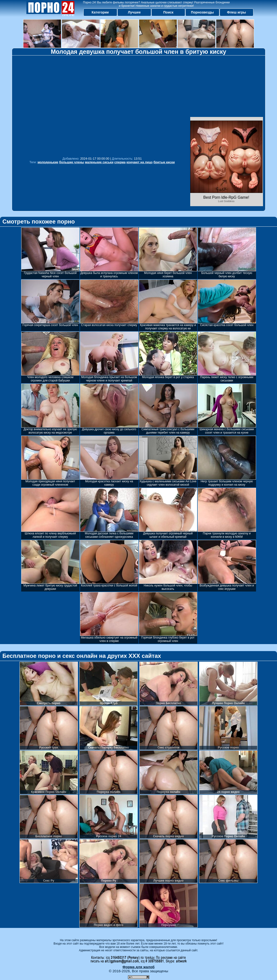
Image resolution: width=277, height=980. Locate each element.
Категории (100, 12)
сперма (120, 162)
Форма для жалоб (138, 967)
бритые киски (164, 162)
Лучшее (134, 12)
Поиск (168, 12)
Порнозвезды (202, 12)
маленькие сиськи (99, 162)
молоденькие (48, 162)
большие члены (71, 162)
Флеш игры (237, 12)
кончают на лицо (139, 162)
